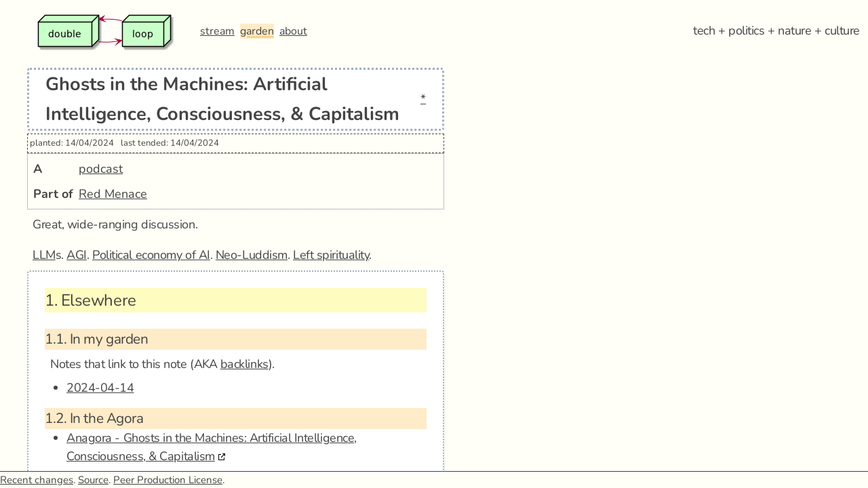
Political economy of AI (151, 255)
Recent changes (37, 480)
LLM (44, 255)
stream (217, 31)
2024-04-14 (100, 388)
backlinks (244, 364)
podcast (101, 169)
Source (93, 480)
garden (257, 31)
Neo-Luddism (252, 255)
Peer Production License (168, 480)
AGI (77, 255)
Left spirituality (331, 255)
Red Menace (113, 194)
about (293, 31)
